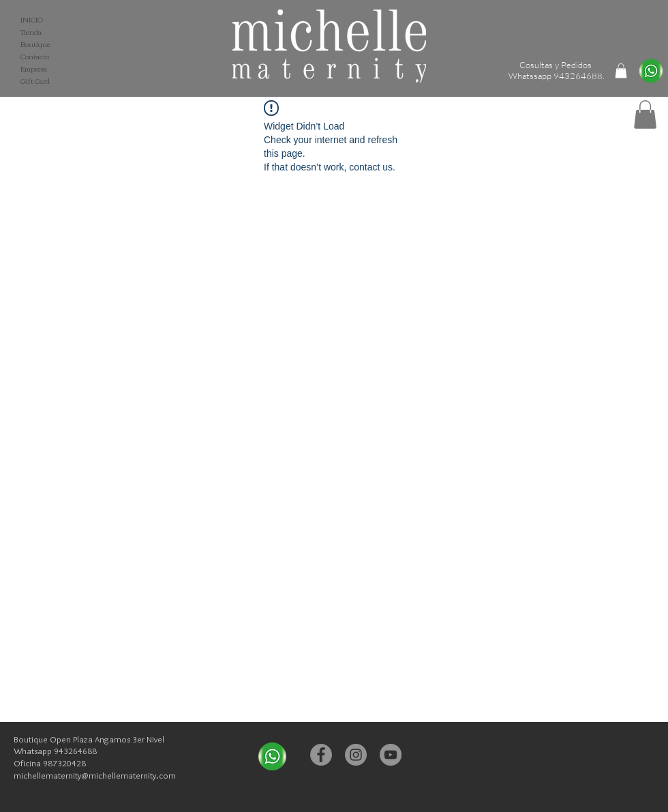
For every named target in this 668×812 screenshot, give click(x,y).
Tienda (31, 32)
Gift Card (35, 81)
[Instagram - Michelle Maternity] (356, 755)
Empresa (34, 69)
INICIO (32, 20)
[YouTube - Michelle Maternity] (391, 755)
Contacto (35, 57)
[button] (645, 115)
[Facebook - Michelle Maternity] (321, 755)
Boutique (35, 44)
